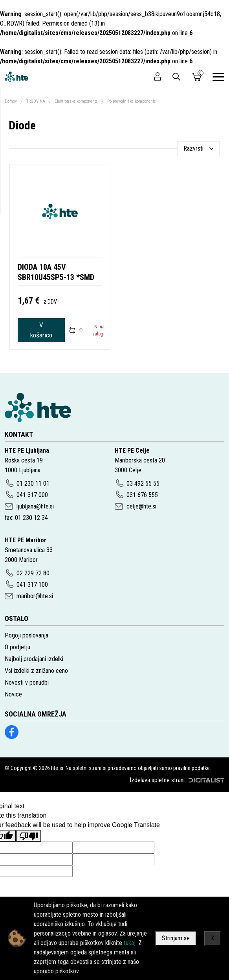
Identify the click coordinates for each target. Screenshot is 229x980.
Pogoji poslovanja (27, 635)
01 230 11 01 (33, 484)
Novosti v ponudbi (27, 682)
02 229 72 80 (33, 573)
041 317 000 (32, 495)
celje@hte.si (141, 506)
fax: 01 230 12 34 (26, 518)
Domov (11, 101)
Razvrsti (193, 148)
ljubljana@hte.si (35, 506)
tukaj (130, 943)
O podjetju (17, 647)
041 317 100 (32, 585)
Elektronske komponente (76, 101)
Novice (13, 694)
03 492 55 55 (143, 484)
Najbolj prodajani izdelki (34, 659)
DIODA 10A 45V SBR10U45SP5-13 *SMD (56, 272)
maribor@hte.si (35, 596)
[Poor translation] (29, 836)
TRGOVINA (36, 101)
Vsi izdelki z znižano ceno (36, 671)
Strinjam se (176, 938)
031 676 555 (142, 495)
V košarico (41, 330)
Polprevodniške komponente (132, 101)
